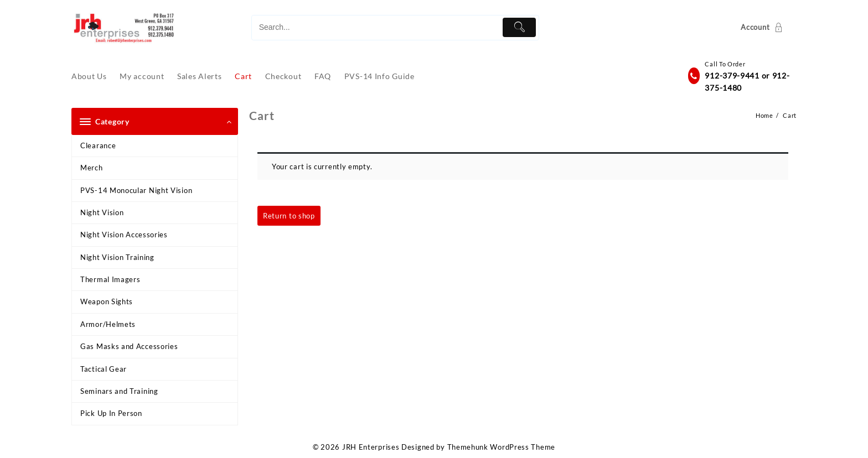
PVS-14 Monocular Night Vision (136, 190)
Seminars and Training (119, 391)
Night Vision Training (117, 257)
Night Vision (102, 212)
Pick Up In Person (111, 413)
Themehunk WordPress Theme (502, 447)
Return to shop (289, 216)
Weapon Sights (107, 301)
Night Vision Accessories (124, 235)
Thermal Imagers (110, 279)
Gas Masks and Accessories (129, 346)
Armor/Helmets (108, 324)
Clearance (98, 145)
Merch (92, 168)
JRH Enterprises (371, 447)
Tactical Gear (104, 369)
